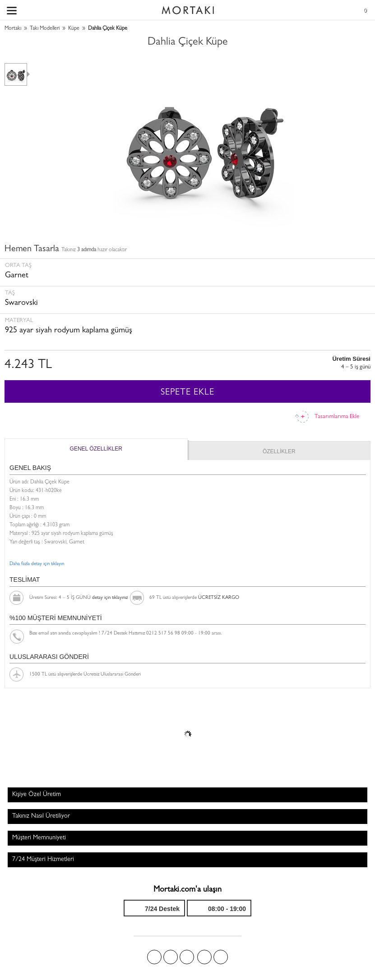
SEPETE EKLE (187, 393)
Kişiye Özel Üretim (37, 795)
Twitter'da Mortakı (171, 957)
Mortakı (13, 29)
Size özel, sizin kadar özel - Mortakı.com (188, 8)
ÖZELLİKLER (279, 451)
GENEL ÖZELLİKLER (96, 449)
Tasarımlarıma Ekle (337, 417)
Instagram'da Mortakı (204, 957)
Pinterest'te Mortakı (187, 957)
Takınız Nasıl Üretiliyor (41, 816)
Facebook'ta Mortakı (154, 957)
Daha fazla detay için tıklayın (37, 564)
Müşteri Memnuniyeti (39, 838)
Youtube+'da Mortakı (221, 957)
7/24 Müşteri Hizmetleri (43, 860)
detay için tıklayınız (110, 598)
